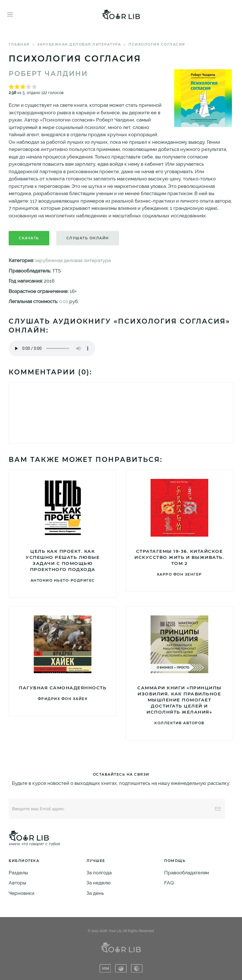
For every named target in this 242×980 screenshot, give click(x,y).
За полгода (99, 873)
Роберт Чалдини (48, 74)
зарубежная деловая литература (79, 44)
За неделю (99, 883)
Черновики (21, 893)
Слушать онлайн (88, 238)
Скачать (29, 238)
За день (95, 893)
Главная (19, 44)
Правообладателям (186, 873)
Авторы (17, 883)
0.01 (64, 301)
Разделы (18, 873)
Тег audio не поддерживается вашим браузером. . (52, 348)
